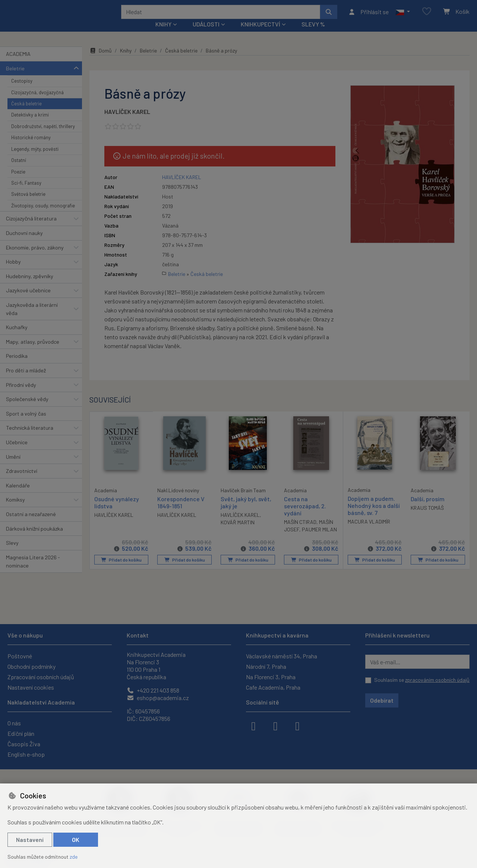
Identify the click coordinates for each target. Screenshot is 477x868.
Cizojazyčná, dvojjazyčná (37, 102)
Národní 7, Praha (266, 666)
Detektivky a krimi (30, 125)
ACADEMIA (18, 64)
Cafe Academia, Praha (273, 687)
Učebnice (17, 452)
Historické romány (31, 147)
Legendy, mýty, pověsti (35, 159)
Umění (13, 466)
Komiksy (15, 510)
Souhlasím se (422, 680)
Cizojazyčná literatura (31, 228)
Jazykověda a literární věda (32, 319)
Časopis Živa (24, 744)
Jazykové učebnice (28, 300)
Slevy (12, 553)
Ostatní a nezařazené (31, 524)
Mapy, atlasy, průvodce (33, 352)
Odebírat (382, 700)
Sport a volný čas (26, 424)
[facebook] (253, 725)
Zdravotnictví (22, 481)
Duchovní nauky (24, 243)
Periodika (17, 366)
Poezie (18, 181)
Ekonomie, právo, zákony (35, 257)
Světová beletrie (28, 204)
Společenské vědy (27, 409)
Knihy (126, 61)
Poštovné (20, 656)
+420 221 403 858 (153, 690)
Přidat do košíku (121, 570)
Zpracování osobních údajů (41, 677)
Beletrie (15, 78)
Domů (101, 61)
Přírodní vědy (21, 395)
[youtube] (297, 725)
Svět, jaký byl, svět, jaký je (246, 512)
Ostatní (19, 170)
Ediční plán (21, 733)
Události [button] (206, 34)
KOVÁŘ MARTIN (238, 532)
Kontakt (138, 635)
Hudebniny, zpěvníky (30, 286)
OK (76, 840)
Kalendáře (18, 495)
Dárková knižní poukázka (34, 538)
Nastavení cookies (31, 687)
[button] (403, 17)
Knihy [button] (163, 34)
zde (74, 857)
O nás (14, 723)
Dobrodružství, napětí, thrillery (43, 136)
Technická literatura (30, 438)
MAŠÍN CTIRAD (300, 532)
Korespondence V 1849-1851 (181, 512)
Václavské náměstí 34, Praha (282, 656)
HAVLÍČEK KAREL (127, 122)
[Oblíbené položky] (427, 17)
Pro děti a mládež (26, 380)
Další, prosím (428, 508)
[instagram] (275, 725)
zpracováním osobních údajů (437, 680)
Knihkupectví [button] (260, 34)
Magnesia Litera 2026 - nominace (33, 571)
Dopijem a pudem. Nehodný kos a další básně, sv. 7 (374, 515)
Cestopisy (22, 91)
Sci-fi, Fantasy (26, 193)
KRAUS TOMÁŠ (427, 517)
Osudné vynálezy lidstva (117, 512)
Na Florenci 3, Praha (271, 677)
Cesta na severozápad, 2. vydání (305, 516)
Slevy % (313, 34)
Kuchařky (17, 337)
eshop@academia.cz (158, 698)
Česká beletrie (26, 114)
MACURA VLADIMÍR (369, 532)
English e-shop (26, 754)
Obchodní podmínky (31, 666)
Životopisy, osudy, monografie (43, 216)
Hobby (13, 272)
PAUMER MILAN (319, 539)
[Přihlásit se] (368, 17)
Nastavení (30, 840)
